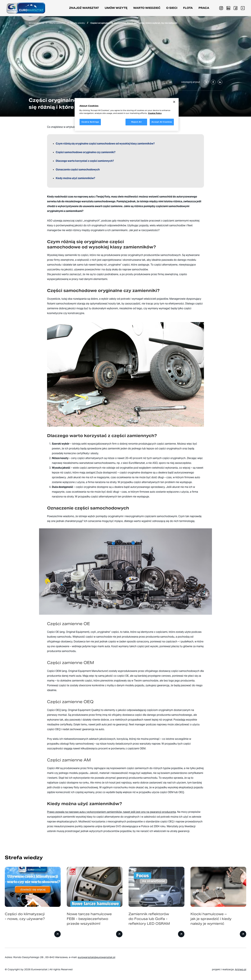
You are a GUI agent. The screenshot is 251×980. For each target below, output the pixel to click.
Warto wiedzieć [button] (147, 8)
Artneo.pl (241, 969)
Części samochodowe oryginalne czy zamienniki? (86, 152)
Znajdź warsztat (84, 8)
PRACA (204, 8)
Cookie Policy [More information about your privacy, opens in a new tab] (155, 113)
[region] (127, 115)
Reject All (136, 122)
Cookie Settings (90, 122)
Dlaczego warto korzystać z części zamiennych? (85, 161)
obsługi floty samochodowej (77, 744)
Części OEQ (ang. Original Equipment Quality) (74, 710)
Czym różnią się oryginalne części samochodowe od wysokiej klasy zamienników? (105, 144)
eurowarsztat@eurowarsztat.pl (97, 957)
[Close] (174, 102)
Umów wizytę (116, 8)
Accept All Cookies (162, 122)
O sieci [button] (172, 8)
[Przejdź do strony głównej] (26, 8)
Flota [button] (188, 8)
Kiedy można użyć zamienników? (75, 178)
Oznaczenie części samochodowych (78, 170)
